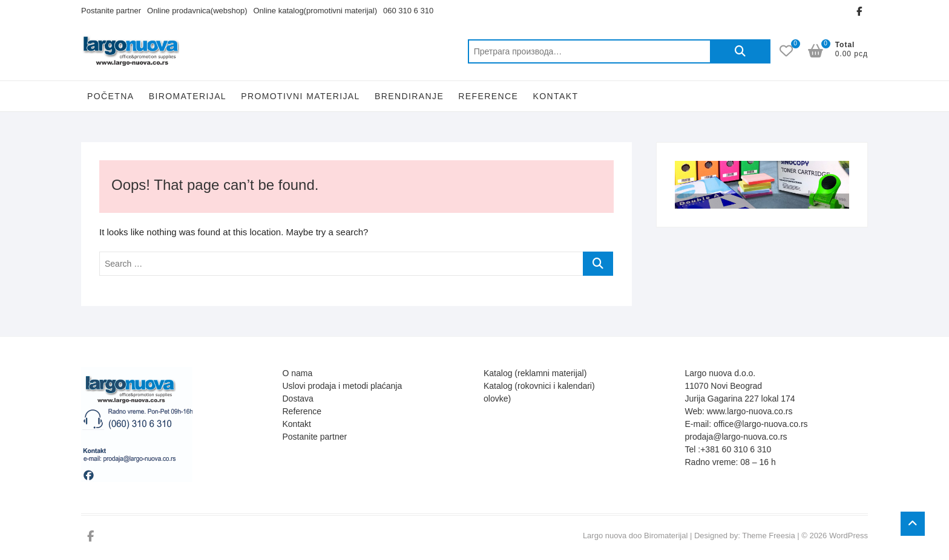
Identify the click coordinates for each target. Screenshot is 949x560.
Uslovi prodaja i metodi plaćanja (343, 386)
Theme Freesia (768, 536)
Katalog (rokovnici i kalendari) (539, 386)
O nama (298, 373)
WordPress (849, 536)
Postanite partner (111, 11)
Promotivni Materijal (300, 96)
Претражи (740, 51)
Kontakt (555, 96)
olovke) (497, 399)
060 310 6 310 (408, 11)
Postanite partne (314, 437)
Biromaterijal (188, 96)
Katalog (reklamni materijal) (535, 373)
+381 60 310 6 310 (736, 449)
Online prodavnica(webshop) (197, 11)
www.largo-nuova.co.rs (750, 411)
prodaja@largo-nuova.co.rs (736, 437)
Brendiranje (409, 96)
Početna (110, 96)
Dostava (298, 399)
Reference (488, 96)
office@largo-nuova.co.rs (761, 424)
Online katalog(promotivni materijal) (315, 11)
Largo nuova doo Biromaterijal (635, 536)
